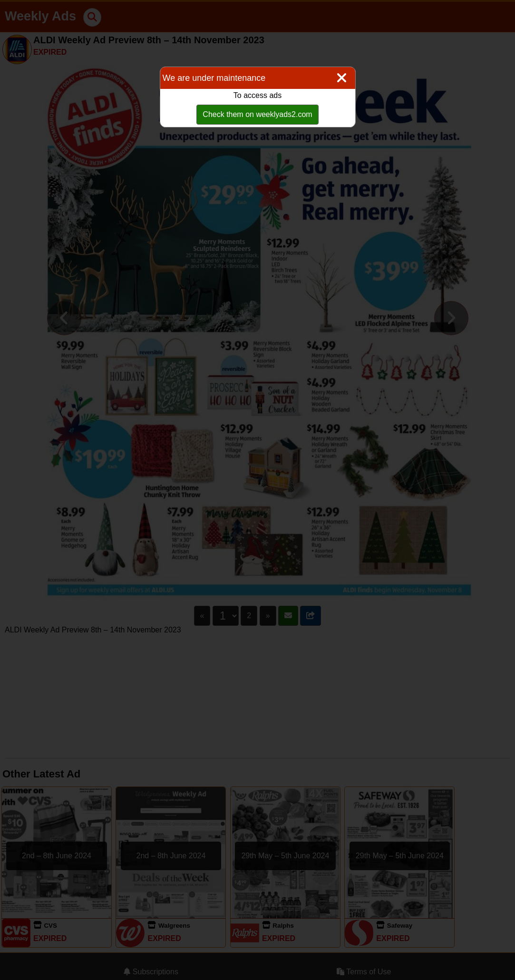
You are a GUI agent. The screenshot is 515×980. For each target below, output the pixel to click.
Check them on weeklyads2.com (257, 114)
